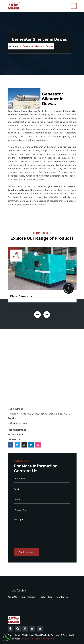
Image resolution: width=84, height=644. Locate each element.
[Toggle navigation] (74, 6)
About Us (12, 597)
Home (13, 46)
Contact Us (63, 597)
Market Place (46, 597)
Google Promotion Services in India (38, 638)
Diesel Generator (21, 296)
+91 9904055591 (16, 435)
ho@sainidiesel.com (17, 423)
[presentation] (37, 315)
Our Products (28, 597)
